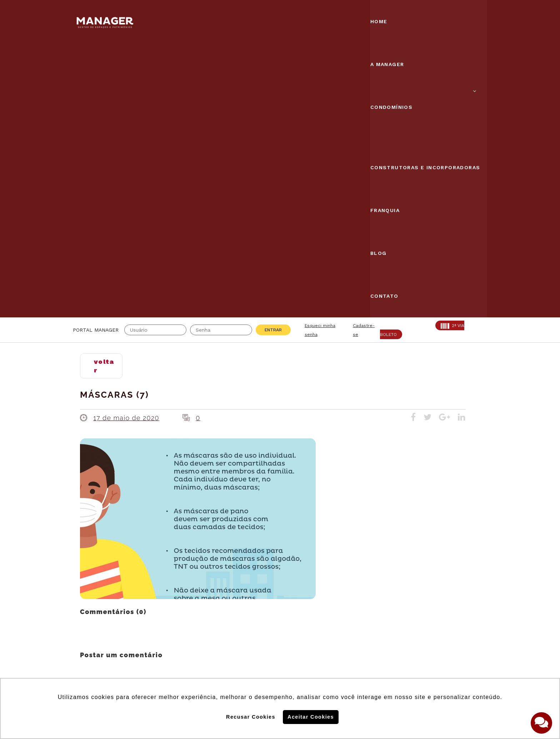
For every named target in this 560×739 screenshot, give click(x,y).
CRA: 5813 (152, 581)
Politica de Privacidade (392, 655)
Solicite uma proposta (280, 635)
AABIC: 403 (89, 590)
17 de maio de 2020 (126, 145)
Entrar (273, 58)
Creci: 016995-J (96, 581)
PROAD (148, 599)
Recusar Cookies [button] (251, 717)
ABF (79, 599)
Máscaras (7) (114, 123)
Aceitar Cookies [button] (311, 717)
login (160, 414)
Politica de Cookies (386, 632)
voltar (104, 94)
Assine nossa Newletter (396, 608)
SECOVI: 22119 (158, 590)
